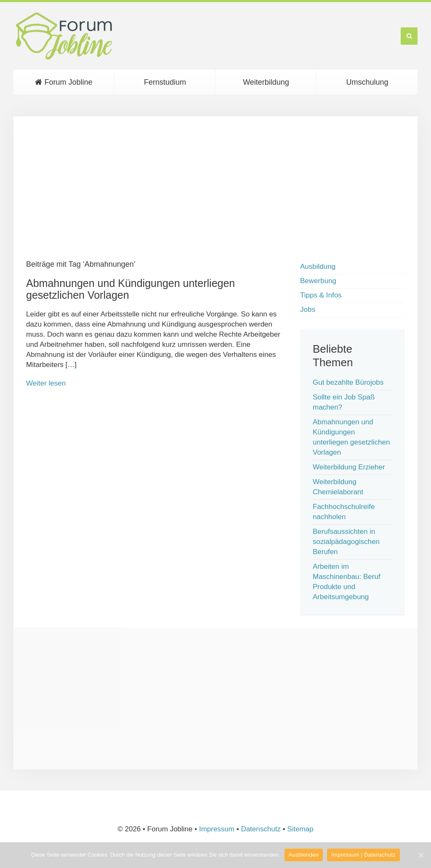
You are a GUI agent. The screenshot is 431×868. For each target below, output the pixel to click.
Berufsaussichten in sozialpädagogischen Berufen (346, 542)
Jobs (308, 309)
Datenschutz (261, 829)
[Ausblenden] (420, 855)
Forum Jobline (64, 82)
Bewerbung (318, 281)
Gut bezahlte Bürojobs (348, 382)
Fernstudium (165, 82)
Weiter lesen (46, 383)
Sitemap (300, 829)
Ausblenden (304, 855)
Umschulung (367, 82)
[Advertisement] (215, 188)
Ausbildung (318, 267)
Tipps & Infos (321, 295)
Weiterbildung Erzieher (349, 467)
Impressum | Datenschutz (363, 855)
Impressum (217, 829)
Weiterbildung (266, 82)
